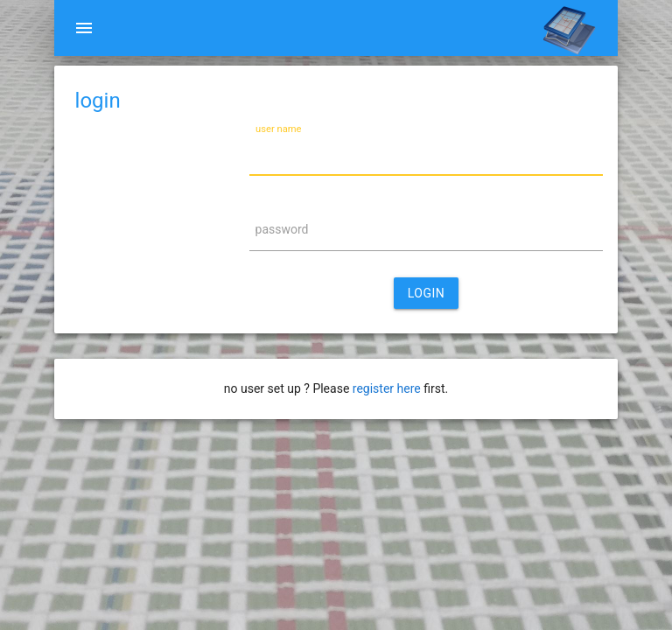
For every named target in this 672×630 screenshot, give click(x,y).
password (282, 229)
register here (387, 388)
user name (279, 129)
